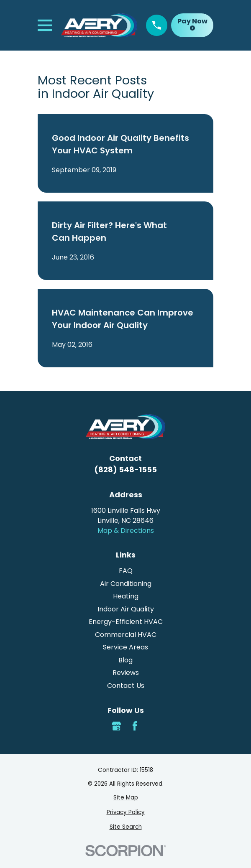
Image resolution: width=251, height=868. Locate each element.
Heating (126, 596)
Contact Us (126, 686)
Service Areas (125, 647)
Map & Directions (126, 531)
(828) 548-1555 (125, 470)
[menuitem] (125, 798)
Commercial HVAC (126, 635)
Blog (125, 660)
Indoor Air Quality (126, 609)
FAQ (126, 571)
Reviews (126, 673)
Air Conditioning (126, 584)
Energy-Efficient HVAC (126, 622)
